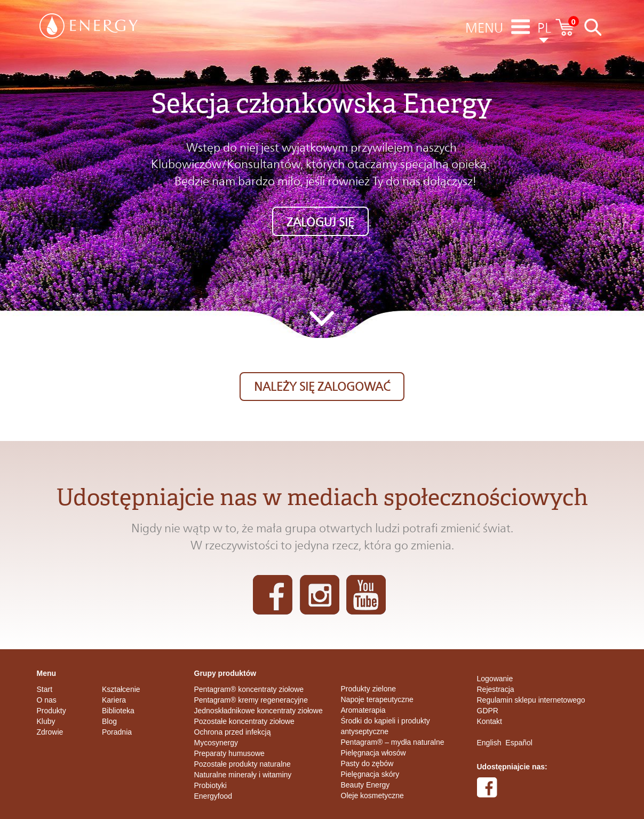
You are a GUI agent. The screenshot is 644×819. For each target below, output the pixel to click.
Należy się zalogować (322, 387)
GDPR (488, 711)
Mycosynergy (216, 743)
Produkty (51, 711)
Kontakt (490, 721)
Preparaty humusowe (229, 753)
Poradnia (117, 732)
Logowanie (495, 679)
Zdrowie (50, 732)
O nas (47, 700)
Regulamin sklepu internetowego (531, 700)
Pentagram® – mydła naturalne (393, 742)
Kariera (114, 700)
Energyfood (213, 796)
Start (45, 689)
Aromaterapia (363, 710)
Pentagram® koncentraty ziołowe (249, 689)
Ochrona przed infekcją (233, 732)
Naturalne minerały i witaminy (243, 775)
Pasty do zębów (367, 763)
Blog (109, 721)
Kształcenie (121, 689)
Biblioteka (118, 711)
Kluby (46, 721)
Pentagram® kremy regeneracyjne (251, 700)
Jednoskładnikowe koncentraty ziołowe (259, 711)
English (489, 743)
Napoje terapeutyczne (377, 699)
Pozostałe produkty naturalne (243, 764)
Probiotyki (210, 785)
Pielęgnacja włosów (373, 753)
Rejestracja (496, 689)
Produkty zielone (369, 689)
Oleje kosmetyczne (372, 796)
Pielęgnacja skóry (370, 774)
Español (519, 743)
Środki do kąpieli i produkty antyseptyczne (385, 726)
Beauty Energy (365, 785)
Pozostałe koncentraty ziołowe (244, 721)
